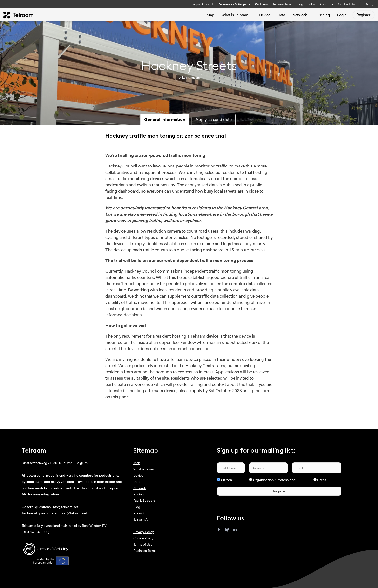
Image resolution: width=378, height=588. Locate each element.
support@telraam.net (71, 513)
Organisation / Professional (275, 480)
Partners (261, 4)
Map (210, 15)
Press (322, 480)
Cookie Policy (143, 538)
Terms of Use (143, 544)
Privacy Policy (144, 532)
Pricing (324, 15)
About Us (326, 4)
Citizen (226, 480)
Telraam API (142, 519)
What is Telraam (235, 15)
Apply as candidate (214, 120)
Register (364, 15)
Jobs (311, 4)
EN (366, 4)
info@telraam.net (65, 507)
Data (281, 15)
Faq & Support (202, 4)
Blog (300, 4)
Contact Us (346, 4)
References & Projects (234, 4)
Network (300, 15)
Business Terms (145, 551)
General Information (165, 120)
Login (342, 15)
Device (265, 15)
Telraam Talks (282, 4)
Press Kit (140, 513)
